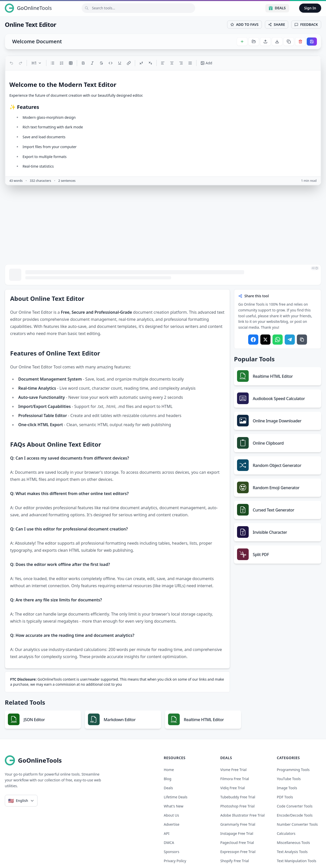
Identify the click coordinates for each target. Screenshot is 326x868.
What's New (174, 806)
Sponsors (171, 852)
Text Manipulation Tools (297, 861)
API (167, 833)
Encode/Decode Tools (295, 815)
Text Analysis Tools (292, 852)
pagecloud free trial (237, 843)
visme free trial (233, 770)
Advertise (172, 824)
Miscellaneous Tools (293, 843)
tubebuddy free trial (238, 797)
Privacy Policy (175, 861)
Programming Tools (293, 770)
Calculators (286, 833)
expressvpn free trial (238, 852)
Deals (277, 8)
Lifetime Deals (176, 797)
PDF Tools (285, 797)
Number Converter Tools (297, 824)
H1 (36, 63)
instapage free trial (237, 833)
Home (169, 770)
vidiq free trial (233, 788)
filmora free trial (235, 779)
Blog (168, 779)
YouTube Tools (289, 779)
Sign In (310, 8)
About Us (171, 815)
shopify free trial (235, 861)
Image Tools (287, 788)
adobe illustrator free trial (242, 815)
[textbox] (163, 125)
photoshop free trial (237, 806)
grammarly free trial (238, 824)
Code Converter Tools (295, 806)
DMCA (169, 843)
